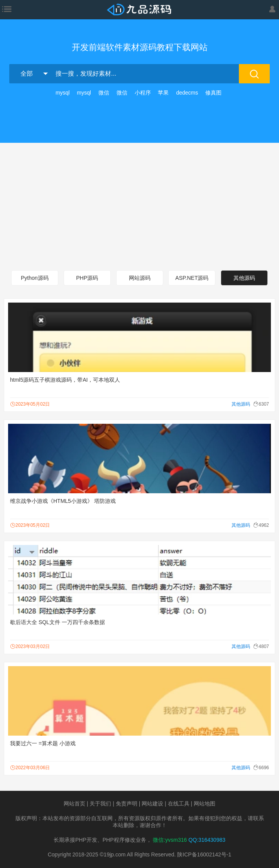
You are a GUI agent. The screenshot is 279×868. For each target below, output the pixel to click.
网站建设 (152, 804)
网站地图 (205, 804)
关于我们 (100, 804)
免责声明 (127, 804)
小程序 (143, 93)
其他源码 (244, 278)
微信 (104, 93)
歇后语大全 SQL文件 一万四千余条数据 (57, 622)
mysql (63, 93)
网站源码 (140, 278)
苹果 (163, 93)
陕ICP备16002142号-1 (204, 854)
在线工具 (179, 804)
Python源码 (35, 278)
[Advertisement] (139, 205)
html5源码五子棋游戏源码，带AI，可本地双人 (65, 380)
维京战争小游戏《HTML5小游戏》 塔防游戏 (63, 501)
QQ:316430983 (207, 840)
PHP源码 (87, 278)
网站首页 (74, 804)
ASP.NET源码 (192, 278)
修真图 (213, 93)
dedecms (187, 93)
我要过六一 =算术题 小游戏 (43, 743)
